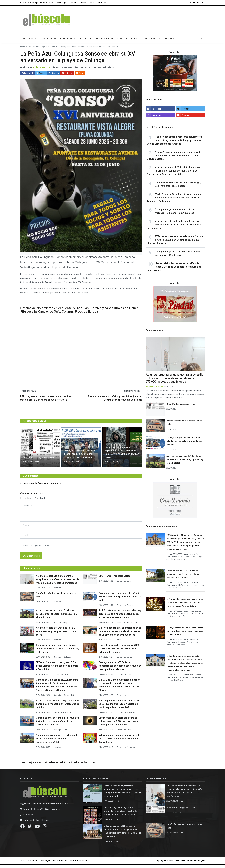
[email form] (81, 535)
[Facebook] (22, 827)
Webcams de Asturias (80, 860)
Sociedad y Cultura (62, 674)
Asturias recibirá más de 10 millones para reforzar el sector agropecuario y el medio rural (57, 614)
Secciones (151, 39)
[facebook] (190, 3)
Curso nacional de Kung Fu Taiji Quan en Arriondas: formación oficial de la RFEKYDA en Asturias (57, 721)
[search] (202, 39)
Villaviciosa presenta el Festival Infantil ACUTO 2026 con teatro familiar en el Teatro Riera (119, 739)
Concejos (47, 39)
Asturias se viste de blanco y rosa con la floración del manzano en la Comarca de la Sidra (58, 704)
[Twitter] (30, 827)
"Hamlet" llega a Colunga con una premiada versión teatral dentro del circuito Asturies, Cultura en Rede (174, 155)
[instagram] (203, 3)
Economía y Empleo (107, 39)
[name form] (81, 525)
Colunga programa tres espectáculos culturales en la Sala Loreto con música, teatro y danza (57, 649)
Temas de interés (88, 3)
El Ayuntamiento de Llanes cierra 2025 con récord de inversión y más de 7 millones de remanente (119, 649)
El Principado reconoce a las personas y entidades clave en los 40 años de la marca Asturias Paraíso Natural (185, 603)
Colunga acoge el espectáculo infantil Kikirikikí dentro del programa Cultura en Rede (120, 597)
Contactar (73, 3)
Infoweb (169, 39)
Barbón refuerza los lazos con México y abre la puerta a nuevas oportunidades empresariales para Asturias (120, 614)
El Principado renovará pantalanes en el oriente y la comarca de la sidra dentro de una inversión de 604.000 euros (120, 631)
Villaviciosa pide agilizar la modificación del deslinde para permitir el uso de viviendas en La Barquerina (175, 225)
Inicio (52, 3)
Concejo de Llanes (124, 657)
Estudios (132, 39)
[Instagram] (45, 827)
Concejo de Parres (62, 730)
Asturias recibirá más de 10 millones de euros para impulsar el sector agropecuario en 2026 (57, 739)
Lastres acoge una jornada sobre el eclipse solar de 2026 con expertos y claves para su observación (118, 721)
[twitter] (194, 3)
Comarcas (66, 39)
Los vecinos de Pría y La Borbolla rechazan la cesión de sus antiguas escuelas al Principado (183, 574)
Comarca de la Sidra (62, 712)
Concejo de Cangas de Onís (65, 695)
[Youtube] (37, 827)
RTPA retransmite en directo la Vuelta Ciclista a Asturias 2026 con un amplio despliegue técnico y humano (175, 240)
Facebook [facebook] (157, 109)
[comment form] (81, 510)
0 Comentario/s (83, 67)
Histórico (102, 3)
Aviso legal (61, 3)
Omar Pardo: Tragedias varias (115, 576)
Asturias (28, 39)
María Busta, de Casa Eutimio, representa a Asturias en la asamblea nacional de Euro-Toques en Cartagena (174, 198)
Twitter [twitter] (186, 109)
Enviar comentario (31, 556)
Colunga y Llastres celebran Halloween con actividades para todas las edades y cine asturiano (185, 631)
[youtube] (198, 3)
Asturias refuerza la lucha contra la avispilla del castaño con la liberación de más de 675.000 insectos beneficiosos (58, 579)
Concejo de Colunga (125, 581)
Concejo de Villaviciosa (126, 712)
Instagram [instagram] (157, 115)
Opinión (57, 602)
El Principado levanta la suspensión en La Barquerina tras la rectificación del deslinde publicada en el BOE (119, 704)
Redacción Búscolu (42, 67)
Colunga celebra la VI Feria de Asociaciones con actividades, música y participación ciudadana (120, 666)
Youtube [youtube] (186, 115)
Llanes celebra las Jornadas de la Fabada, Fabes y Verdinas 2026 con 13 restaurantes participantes (174, 267)
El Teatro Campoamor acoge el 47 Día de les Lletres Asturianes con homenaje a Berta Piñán (57, 666)
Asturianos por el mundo (127, 622)
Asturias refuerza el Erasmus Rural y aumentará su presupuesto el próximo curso (56, 631)
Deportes (86, 39)
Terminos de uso (60, 860)
